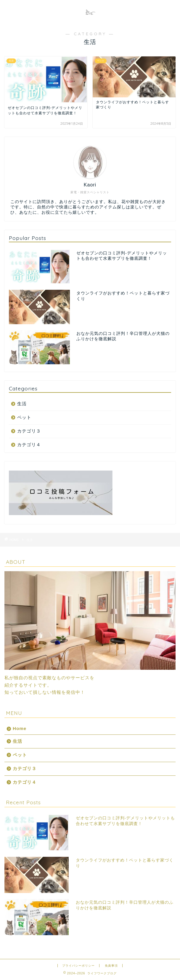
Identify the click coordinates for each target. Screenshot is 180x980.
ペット (24, 417)
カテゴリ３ (29, 431)
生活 (22, 404)
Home (20, 728)
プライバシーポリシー (78, 966)
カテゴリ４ (29, 445)
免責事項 (111, 966)
